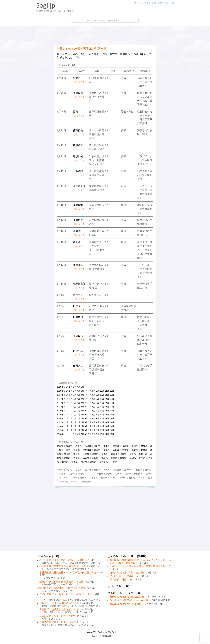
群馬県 (144, 446)
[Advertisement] (105, 35)
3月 (75, 387)
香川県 (114, 458)
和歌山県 (143, 454)
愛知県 (76, 454)
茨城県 (125, 446)
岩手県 (79, 446)
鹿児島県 (104, 462)
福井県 (125, 450)
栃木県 (135, 446)
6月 (86, 391)
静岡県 (67, 454)
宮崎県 (93, 462)
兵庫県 (123, 454)
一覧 (172, 3)
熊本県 (74, 462)
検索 (167, 3)
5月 (82, 387)
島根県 (67, 458)
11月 (107, 391)
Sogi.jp (109, 636)
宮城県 (88, 446)
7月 (90, 391)
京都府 (105, 454)
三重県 (86, 454)
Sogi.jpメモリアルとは (141, 3)
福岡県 (142, 458)
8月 (94, 391)
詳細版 (142, 556)
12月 (112, 391)
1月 (67, 387)
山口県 (95, 458)
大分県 (84, 462)
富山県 (107, 450)
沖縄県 (114, 462)
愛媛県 (123, 458)
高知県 (133, 458)
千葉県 (67, 450)
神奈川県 (87, 450)
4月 (79, 387)
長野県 (144, 450)
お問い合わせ (157, 3)
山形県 (107, 446)
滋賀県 (95, 454)
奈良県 (133, 454)
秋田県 (97, 446)
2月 (71, 387)
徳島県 (105, 458)
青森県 (69, 446)
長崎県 (65, 462)
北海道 (60, 446)
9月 (98, 391)
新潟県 (97, 450)
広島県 (86, 458)
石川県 (116, 450)
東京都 (76, 450)
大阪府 (114, 454)
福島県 (116, 446)
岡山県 (76, 458)
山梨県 (135, 450)
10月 (102, 391)
